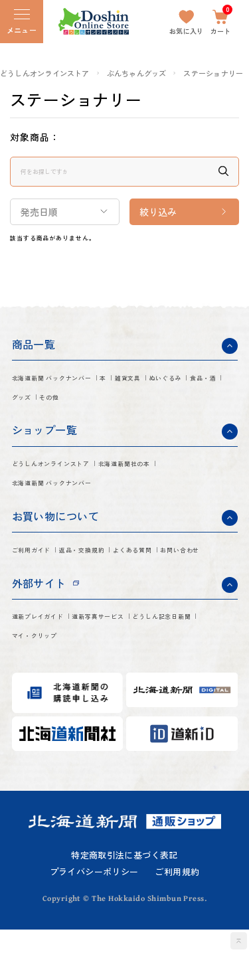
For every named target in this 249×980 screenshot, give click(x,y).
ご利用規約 (177, 923)
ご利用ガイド (42, 570)
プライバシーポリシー (94, 923)
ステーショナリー (213, 73)
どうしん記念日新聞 (57, 685)
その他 (189, 407)
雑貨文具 (194, 384)
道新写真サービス (147, 663)
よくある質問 (42, 592)
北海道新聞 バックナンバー (74, 384)
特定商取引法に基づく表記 (124, 906)
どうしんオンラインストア (45, 73)
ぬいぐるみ (37, 407)
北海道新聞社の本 (52, 500)
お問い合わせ (117, 592)
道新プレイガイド (52, 663)
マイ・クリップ (152, 685)
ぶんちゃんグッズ (137, 73)
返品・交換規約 (122, 570)
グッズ (145, 407)
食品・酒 (96, 407)
